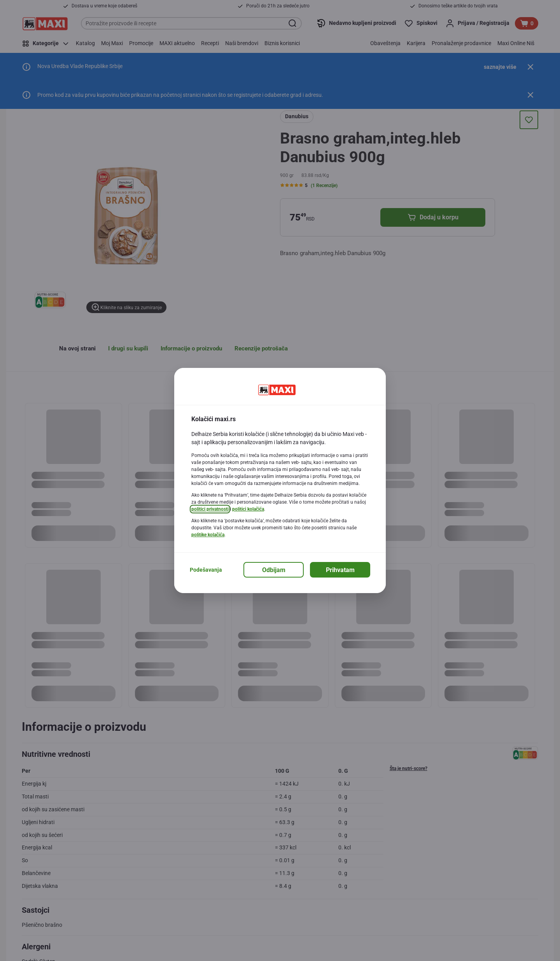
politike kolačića (208, 535)
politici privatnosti (210, 509)
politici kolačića (248, 509)
